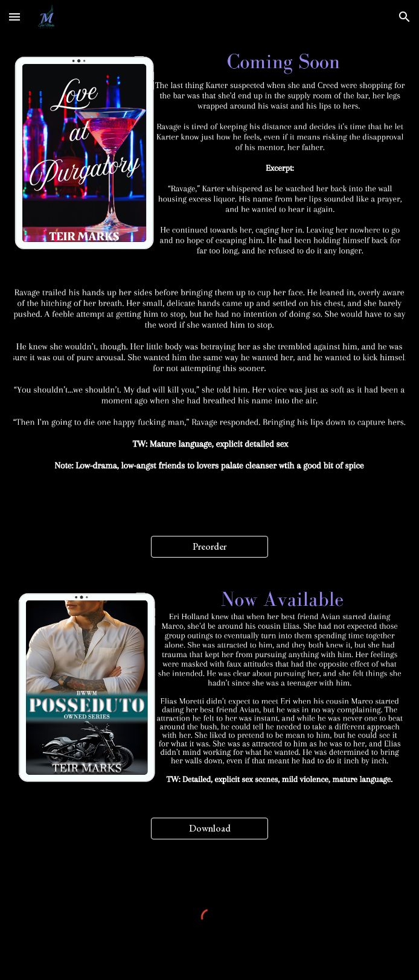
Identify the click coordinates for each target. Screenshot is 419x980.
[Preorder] (210, 546)
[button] (14, 17)
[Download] (210, 828)
